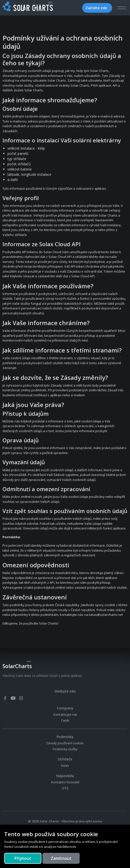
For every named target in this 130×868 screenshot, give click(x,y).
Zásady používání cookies (65, 743)
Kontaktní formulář (65, 782)
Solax (65, 766)
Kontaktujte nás (65, 715)
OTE (65, 788)
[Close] (23, 858)
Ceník (65, 721)
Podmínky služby (65, 749)
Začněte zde (97, 8)
